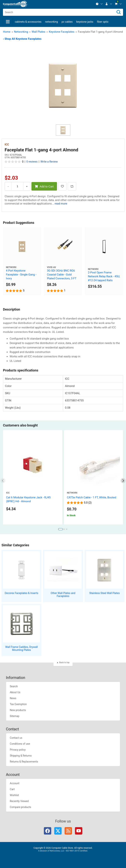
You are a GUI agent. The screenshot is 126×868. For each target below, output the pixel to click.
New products (18, 710)
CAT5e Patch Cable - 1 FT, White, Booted (92, 497)
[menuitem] (99, 4)
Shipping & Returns (21, 756)
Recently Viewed (19, 801)
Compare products (21, 807)
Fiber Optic (103, 22)
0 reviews (32, 162)
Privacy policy (18, 750)
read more (61, 204)
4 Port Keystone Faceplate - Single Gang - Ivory (21, 275)
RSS (68, 831)
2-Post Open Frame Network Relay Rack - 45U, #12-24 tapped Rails (104, 276)
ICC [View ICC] (7, 145)
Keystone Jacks (85, 22)
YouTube (79, 831)
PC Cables (67, 22)
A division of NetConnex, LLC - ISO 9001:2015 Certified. (63, 851)
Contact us (16, 738)
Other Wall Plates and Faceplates (63, 595)
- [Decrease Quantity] (8, 186)
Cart (12, 789)
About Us (15, 692)
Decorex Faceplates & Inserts (22, 593)
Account (15, 783)
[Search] (119, 12)
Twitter (58, 831)
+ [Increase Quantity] (27, 186)
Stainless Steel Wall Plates (105, 593)
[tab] (60, 529)
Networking (52, 22)
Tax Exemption (18, 704)
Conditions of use (20, 744)
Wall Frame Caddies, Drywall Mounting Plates (21, 649)
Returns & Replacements (24, 762)
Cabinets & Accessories (28, 22)
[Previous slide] (3, 481)
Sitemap (15, 716)
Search (14, 686)
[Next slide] (123, 481)
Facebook (48, 831)
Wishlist (14, 795)
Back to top (64, 662)
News (13, 698)
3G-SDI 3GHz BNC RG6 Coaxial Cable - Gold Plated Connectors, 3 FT (62, 275)
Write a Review (49, 162)
